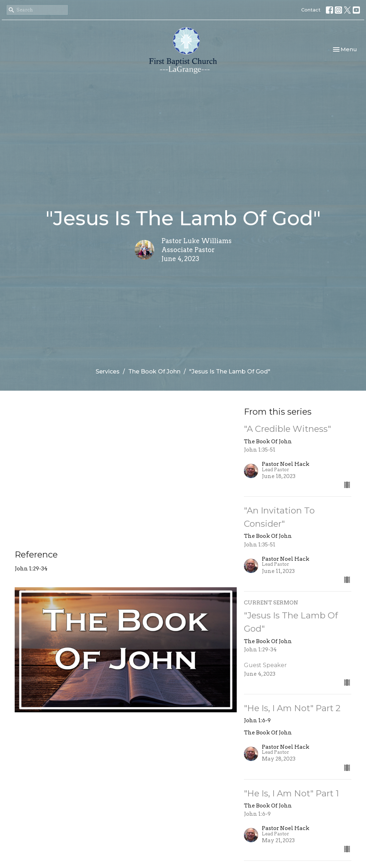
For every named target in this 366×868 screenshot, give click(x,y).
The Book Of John (154, 372)
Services (108, 372)
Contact (311, 10)
